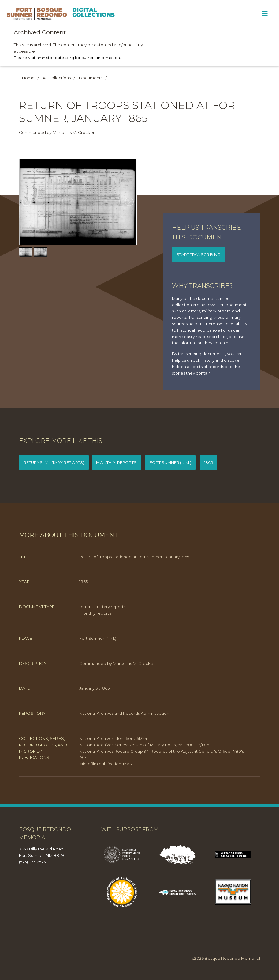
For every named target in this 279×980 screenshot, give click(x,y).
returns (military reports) (54, 462)
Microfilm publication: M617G (107, 764)
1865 (208, 462)
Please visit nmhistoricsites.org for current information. (67, 58)
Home (28, 78)
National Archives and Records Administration (124, 713)
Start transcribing (198, 254)
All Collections (57, 78)
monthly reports (116, 462)
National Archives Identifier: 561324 (113, 738)
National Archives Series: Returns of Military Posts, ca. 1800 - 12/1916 (144, 745)
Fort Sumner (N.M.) (170, 462)
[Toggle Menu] (265, 14)
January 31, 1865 (94, 688)
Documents (91, 78)
